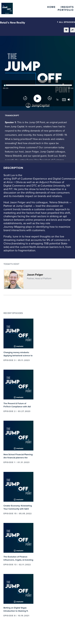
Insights (67, 7)
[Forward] (50, 98)
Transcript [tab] (12, 115)
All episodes (66, 22)
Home (51, 7)
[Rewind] (25, 98)
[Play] (37, 98)
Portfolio (66, 10)
